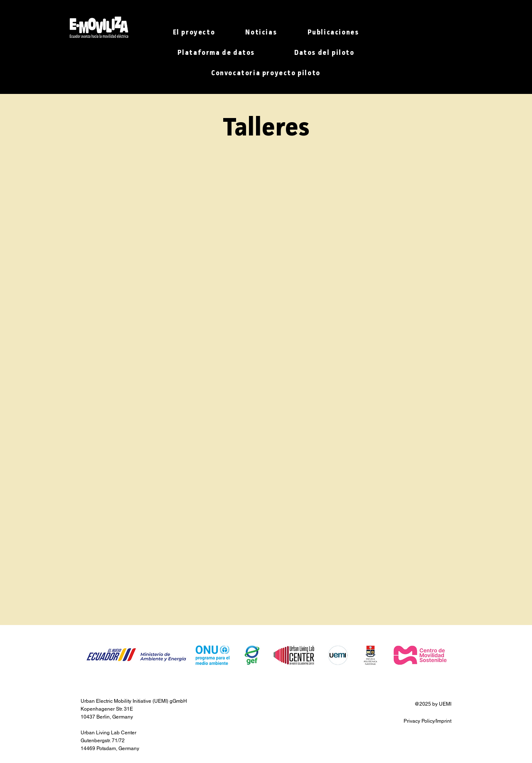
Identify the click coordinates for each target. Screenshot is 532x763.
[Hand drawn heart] (99, 28)
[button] (194, 33)
